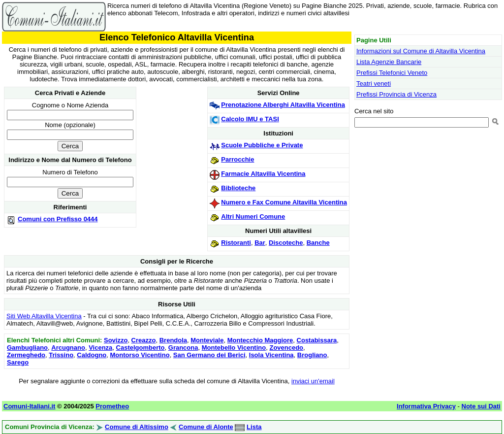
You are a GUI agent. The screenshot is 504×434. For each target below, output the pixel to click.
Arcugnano (68, 348)
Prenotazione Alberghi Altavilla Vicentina (283, 105)
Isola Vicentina (271, 355)
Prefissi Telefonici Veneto (392, 73)
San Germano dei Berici (209, 355)
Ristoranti (236, 243)
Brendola (173, 340)
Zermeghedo (26, 355)
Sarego (18, 362)
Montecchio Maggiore (260, 340)
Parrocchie (237, 159)
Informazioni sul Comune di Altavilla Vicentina (421, 51)
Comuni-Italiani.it (29, 406)
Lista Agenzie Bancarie (389, 62)
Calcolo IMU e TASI (250, 119)
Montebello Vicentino (234, 348)
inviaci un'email (313, 381)
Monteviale (207, 340)
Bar (260, 243)
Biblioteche (238, 188)
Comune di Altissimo (137, 427)
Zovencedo (286, 348)
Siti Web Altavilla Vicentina (44, 316)
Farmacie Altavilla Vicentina (263, 174)
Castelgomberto (141, 348)
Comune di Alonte (206, 427)
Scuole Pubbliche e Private (262, 145)
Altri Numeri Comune (253, 217)
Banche (318, 243)
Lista (254, 427)
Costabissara (317, 340)
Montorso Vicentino (140, 355)
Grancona (183, 348)
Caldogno (92, 355)
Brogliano (312, 355)
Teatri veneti (374, 83)
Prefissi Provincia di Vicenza (396, 94)
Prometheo (112, 406)
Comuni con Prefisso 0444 (58, 219)
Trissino (61, 355)
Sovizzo (116, 340)
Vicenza (100, 348)
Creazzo (144, 340)
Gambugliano (27, 348)
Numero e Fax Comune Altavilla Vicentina (284, 202)
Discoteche (286, 243)
